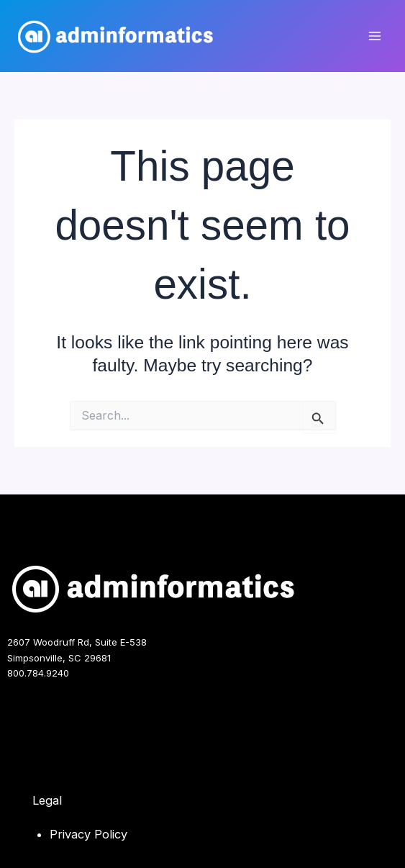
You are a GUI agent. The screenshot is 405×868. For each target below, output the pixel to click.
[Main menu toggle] (374, 36)
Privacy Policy (88, 834)
